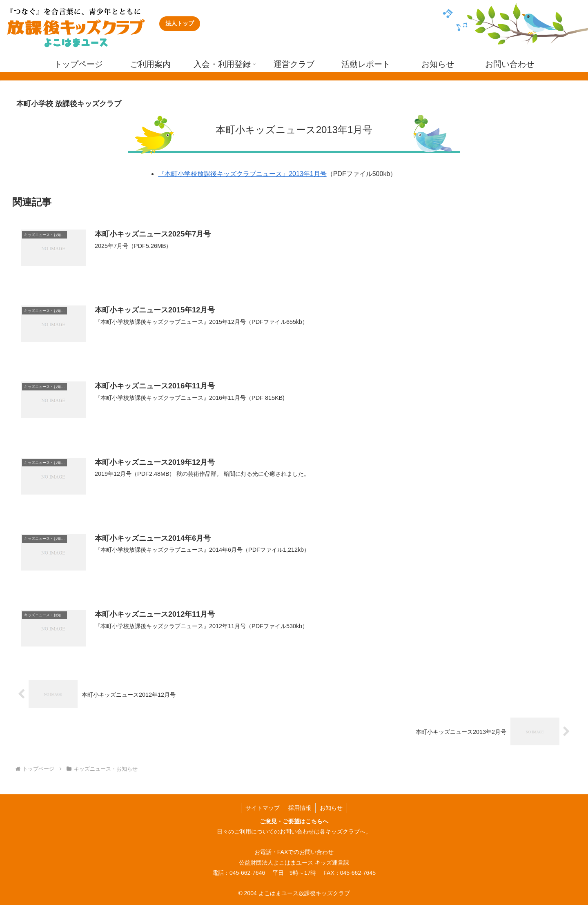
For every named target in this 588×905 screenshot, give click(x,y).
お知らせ (331, 808)
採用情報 (300, 808)
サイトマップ (263, 808)
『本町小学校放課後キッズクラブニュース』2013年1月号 (242, 174)
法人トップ (180, 23)
